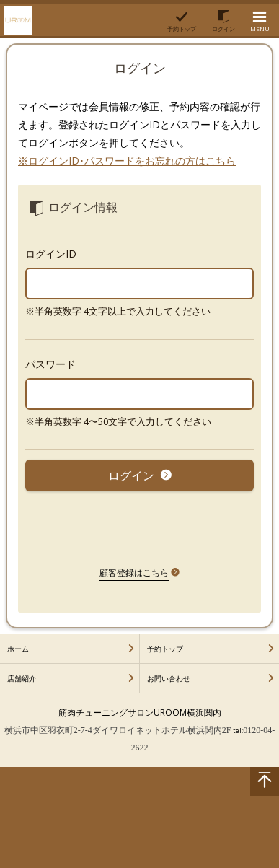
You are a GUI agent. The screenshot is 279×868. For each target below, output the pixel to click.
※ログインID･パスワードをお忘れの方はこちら (127, 161)
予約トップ (165, 649)
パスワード (50, 364)
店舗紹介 (22, 678)
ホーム (18, 649)
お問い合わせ (169, 678)
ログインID (51, 254)
